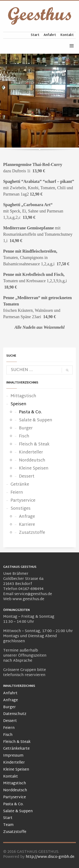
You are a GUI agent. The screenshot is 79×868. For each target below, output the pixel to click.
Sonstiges (21, 509)
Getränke (20, 485)
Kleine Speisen (34, 468)
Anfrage (27, 517)
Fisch (24, 436)
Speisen (18, 404)
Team (8, 825)
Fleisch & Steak (34, 444)
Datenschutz (15, 714)
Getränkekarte (16, 749)
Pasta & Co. (31, 412)
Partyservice (23, 501)
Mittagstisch (23, 396)
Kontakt (67, 35)
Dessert (27, 476)
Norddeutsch (32, 460)
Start (35, 35)
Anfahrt (50, 35)
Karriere (27, 525)
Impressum (13, 756)
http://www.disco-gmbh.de (50, 857)
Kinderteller (31, 452)
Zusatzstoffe (32, 533)
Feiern (17, 493)
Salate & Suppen (36, 420)
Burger (26, 428)
